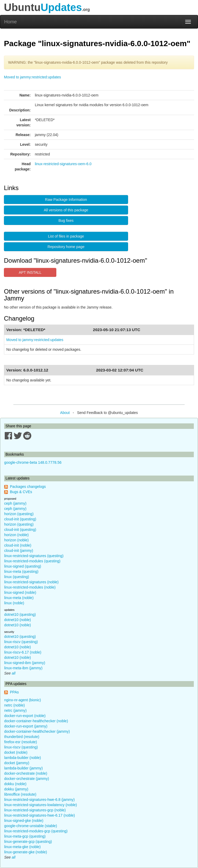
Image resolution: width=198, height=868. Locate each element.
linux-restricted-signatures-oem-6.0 (63, 164)
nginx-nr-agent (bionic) (23, 700)
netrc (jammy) (15, 710)
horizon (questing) (19, 514)
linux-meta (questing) (21, 572)
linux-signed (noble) (20, 592)
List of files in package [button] (66, 236)
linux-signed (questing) (23, 566)
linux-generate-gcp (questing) (28, 842)
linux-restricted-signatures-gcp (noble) (35, 810)
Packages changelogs (28, 487)
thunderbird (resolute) (22, 737)
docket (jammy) (17, 763)
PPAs (14, 692)
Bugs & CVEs (21, 492)
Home (10, 22)
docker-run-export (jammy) (26, 726)
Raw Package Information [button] (66, 200)
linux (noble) (14, 603)
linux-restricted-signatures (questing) (34, 556)
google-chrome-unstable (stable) (31, 826)
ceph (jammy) (15, 503)
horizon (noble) (16, 535)
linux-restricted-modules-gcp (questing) (36, 831)
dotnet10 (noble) (18, 620)
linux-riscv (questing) (21, 642)
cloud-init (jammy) (19, 551)
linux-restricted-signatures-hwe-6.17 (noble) (40, 815)
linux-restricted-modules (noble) (30, 587)
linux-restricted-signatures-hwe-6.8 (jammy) (39, 800)
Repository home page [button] (66, 247)
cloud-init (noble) (18, 545)
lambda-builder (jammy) (23, 768)
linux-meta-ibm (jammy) (23, 668)
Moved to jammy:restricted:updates (32, 77)
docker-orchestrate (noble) (26, 773)
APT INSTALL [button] (30, 272)
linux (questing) (17, 577)
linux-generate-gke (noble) (26, 852)
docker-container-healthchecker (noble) (36, 721)
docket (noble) (16, 752)
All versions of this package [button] (66, 210)
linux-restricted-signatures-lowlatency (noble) (41, 805)
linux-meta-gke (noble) (22, 847)
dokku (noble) (15, 784)
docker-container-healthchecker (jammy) (37, 731)
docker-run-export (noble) (25, 716)
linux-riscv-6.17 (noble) (23, 652)
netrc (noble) (15, 705)
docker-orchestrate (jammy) (27, 779)
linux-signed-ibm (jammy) (25, 663)
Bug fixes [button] (66, 220)
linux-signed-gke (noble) (24, 821)
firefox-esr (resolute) (21, 742)
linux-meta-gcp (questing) (25, 836)
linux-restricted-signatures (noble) (31, 582)
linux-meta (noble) (19, 598)
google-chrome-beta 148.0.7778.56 (33, 462)
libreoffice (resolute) (20, 794)
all (14, 673)
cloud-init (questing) (20, 519)
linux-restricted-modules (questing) (32, 561)
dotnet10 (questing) (20, 614)
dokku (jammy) (16, 789)
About (65, 413)
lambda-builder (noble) (23, 758)
